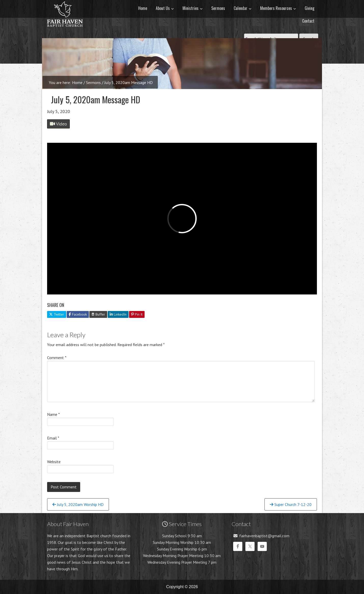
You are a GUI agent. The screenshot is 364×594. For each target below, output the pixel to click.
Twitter (57, 314)
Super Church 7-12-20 (291, 504)
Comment (57, 358)
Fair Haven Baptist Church (65, 32)
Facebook (78, 314)
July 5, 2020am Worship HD (78, 504)
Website (54, 462)
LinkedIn (118, 314)
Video (58, 124)
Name (53, 414)
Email (53, 438)
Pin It (137, 314)
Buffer (98, 314)
